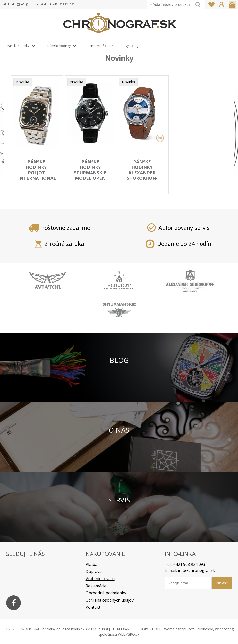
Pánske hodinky (18, 46)
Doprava (94, 571)
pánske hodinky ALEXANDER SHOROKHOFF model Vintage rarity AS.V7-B (143, 179)
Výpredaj (132, 46)
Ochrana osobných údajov (110, 600)
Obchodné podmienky (106, 593)
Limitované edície (101, 46)
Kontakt (93, 607)
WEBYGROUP (129, 634)
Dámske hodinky (59, 46)
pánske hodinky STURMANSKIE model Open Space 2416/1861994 (91, 176)
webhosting (224, 629)
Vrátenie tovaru (100, 578)
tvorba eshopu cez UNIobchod (189, 629)
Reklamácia (96, 586)
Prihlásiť (221, 5)
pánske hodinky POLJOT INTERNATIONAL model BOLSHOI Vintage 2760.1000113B (38, 181)
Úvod (10, 4)
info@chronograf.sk (34, 4)
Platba (92, 564)
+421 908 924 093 (189, 564)
